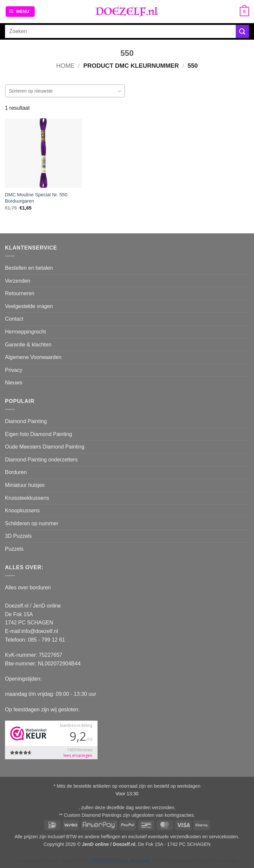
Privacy (14, 370)
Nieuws (14, 383)
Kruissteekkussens (27, 498)
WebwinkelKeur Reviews (121, 861)
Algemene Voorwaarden (33, 357)
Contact (14, 319)
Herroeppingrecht (25, 332)
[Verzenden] (242, 31)
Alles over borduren (28, 588)
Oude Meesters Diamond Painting (45, 447)
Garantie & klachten (28, 345)
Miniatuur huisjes (25, 485)
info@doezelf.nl (40, 631)
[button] (20, 12)
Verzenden (18, 281)
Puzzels (14, 549)
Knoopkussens (22, 511)
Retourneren (20, 293)
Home (65, 66)
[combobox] (65, 91)
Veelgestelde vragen (29, 306)
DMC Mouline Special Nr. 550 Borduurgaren (36, 198)
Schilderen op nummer (32, 523)
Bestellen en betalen (29, 268)
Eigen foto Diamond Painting (39, 434)
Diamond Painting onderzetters (41, 460)
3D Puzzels (18, 536)
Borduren (16, 472)
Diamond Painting (26, 421)
